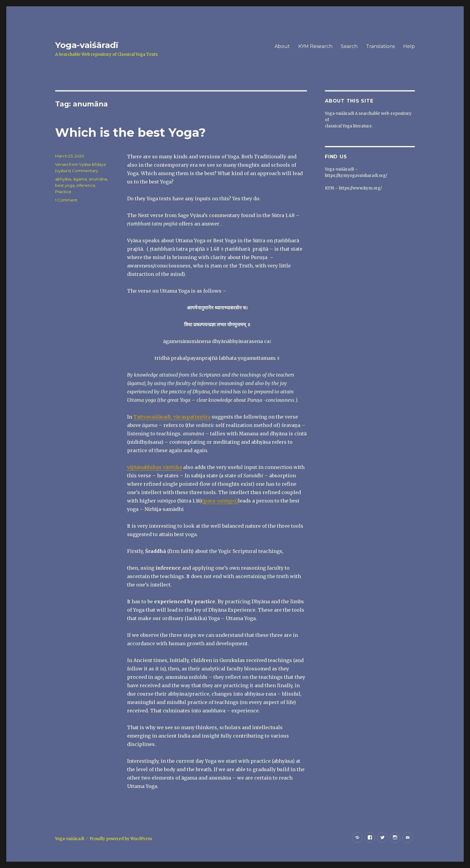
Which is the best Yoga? (130, 132)
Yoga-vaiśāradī (87, 45)
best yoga (65, 185)
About (282, 46)
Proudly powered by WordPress (121, 839)
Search (349, 46)
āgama (80, 179)
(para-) (220, 501)
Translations (380, 46)
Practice (63, 192)
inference (86, 185)
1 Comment (66, 200)
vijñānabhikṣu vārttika (155, 467)
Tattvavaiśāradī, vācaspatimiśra (172, 417)
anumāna (98, 179)
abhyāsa (63, 179)
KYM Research (315, 46)
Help (409, 46)
